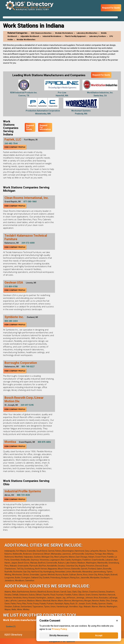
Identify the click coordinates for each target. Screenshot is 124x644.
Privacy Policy (59, 629)
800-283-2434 (11, 321)
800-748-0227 (28, 367)
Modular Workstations (64, 33)
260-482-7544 (11, 143)
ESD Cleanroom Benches (41, 33)
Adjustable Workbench (30, 36)
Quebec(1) (11, 626)
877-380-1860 (30, 202)
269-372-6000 (28, 243)
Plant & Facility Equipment (75, 36)
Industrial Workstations (52, 36)
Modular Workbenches (26, 40)
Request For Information (45, 127)
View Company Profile (15, 147)
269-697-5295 (27, 405)
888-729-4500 (23, 495)
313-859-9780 (11, 287)
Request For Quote (111, 8)
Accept (99, 635)
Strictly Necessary (59, 635)
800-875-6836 (44, 442)
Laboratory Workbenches (87, 33)
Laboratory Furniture (97, 36)
